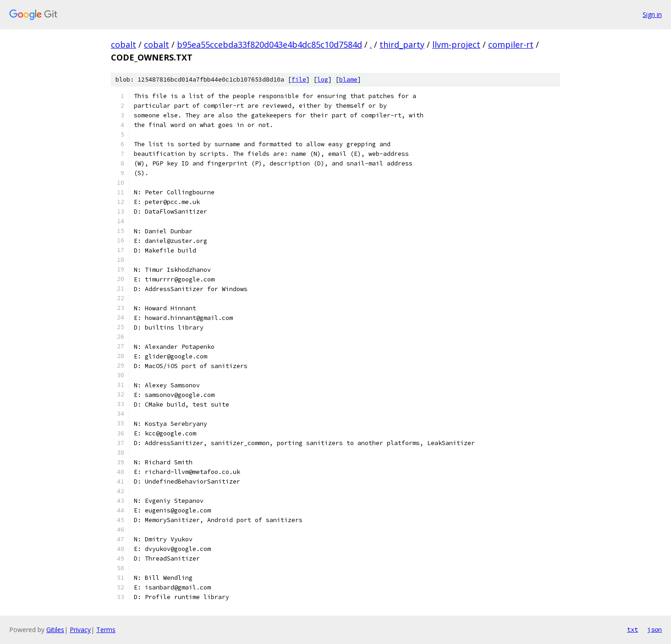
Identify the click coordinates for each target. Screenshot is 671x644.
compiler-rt (511, 44)
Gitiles (55, 630)
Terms (106, 630)
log (323, 80)
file (299, 80)
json (654, 629)
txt (632, 629)
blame (348, 80)
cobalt (124, 44)
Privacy (80, 630)
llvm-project (456, 44)
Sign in (652, 14)
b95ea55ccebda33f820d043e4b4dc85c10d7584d (269, 44)
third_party (402, 44)
